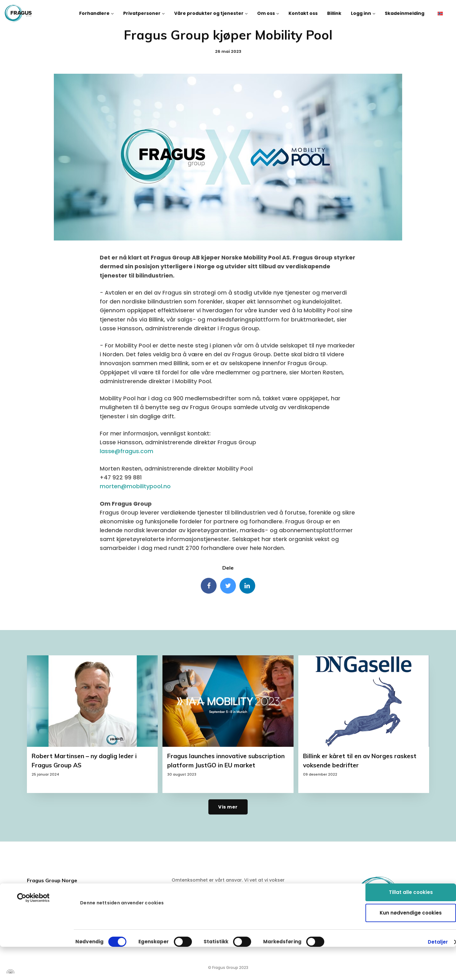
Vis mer (228, 807)
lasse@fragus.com (127, 451)
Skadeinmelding (405, 13)
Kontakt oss (303, 13)
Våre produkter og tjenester (211, 13)
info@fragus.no (55, 935)
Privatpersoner (144, 13)
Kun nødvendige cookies (411, 883)
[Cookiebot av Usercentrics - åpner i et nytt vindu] (33, 868)
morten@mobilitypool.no (135, 486)
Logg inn (363, 13)
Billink (334, 13)
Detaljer (438, 912)
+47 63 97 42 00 (55, 922)
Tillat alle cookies (411, 862)
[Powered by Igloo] (9, 971)
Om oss (268, 13)
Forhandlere (96, 13)
